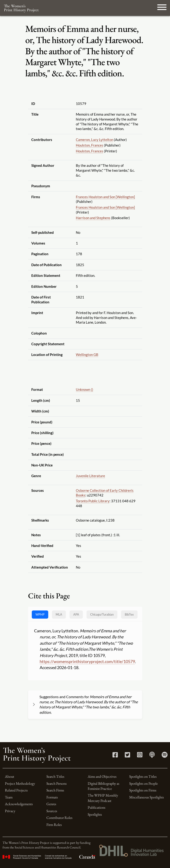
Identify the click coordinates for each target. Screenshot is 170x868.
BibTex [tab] (129, 614)
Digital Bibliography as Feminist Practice (103, 786)
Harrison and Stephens (93, 218)
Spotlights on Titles (143, 776)
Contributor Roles (59, 818)
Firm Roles (54, 825)
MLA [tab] (59, 614)
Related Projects (16, 790)
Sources (52, 811)
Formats (52, 797)
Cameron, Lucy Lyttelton (95, 140)
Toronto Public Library (93, 501)
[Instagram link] (140, 756)
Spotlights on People (143, 783)
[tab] (102, 615)
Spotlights (95, 814)
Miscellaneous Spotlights (146, 797)
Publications (96, 807)
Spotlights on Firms (143, 790)
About (10, 776)
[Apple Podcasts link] (152, 756)
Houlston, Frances (90, 145)
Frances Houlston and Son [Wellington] (105, 197)
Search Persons (56, 783)
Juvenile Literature (90, 476)
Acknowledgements (19, 804)
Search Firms (55, 790)
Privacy (10, 811)
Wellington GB (87, 355)
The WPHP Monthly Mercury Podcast (103, 798)
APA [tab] (76, 614)
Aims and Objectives (102, 776)
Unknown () (85, 389)
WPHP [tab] (40, 614)
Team (9, 797)
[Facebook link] (115, 756)
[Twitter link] (127, 756)
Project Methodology (20, 783)
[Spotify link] (165, 756)
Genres (51, 804)
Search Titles (55, 776)
